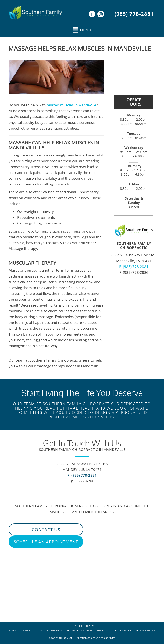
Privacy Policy (123, 630)
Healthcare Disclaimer (79, 630)
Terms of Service (145, 630)
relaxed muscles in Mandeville (71, 105)
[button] (46, 530)
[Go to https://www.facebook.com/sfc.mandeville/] (92, 15)
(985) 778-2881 (134, 14)
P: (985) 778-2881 (134, 267)
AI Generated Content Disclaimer (96, 638)
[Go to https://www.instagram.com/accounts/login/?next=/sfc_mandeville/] (101, 15)
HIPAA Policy (104, 630)
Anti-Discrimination (51, 630)
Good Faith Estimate (61, 638)
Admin (13, 630)
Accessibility (28, 630)
